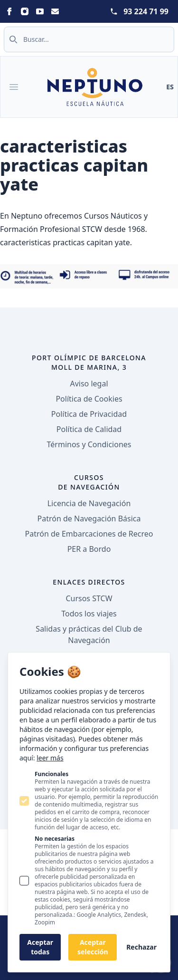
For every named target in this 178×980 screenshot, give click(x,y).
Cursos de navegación (89, 482)
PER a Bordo (89, 549)
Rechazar (141, 947)
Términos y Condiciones (89, 444)
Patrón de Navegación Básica (89, 519)
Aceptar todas (40, 947)
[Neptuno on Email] (55, 11)
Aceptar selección (93, 947)
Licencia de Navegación (89, 503)
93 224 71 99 (146, 11)
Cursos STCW (89, 598)
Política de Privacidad (89, 414)
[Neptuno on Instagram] (25, 11)
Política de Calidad (89, 429)
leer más (50, 758)
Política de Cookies (89, 399)
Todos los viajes (89, 614)
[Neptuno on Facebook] (9, 11)
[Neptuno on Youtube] (40, 11)
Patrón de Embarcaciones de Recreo (89, 534)
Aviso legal (89, 384)
